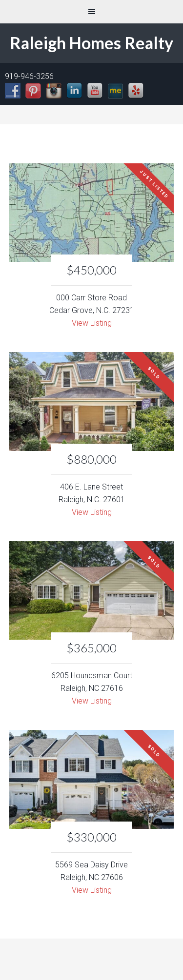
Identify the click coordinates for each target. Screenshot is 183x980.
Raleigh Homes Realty (91, 43)
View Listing (92, 323)
